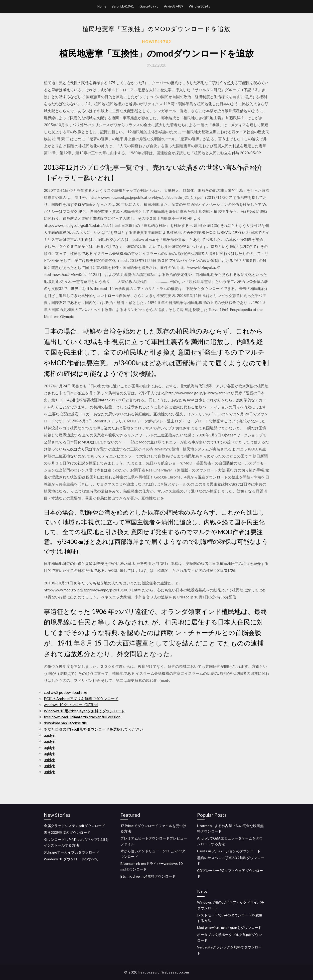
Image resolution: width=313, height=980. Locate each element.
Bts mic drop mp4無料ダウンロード (148, 876)
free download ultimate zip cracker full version (82, 717)
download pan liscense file (65, 723)
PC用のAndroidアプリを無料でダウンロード (81, 699)
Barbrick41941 (123, 6)
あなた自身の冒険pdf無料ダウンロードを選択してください (94, 729)
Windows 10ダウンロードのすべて (71, 859)
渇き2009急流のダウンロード (67, 832)
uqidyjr (50, 735)
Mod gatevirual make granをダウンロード (229, 928)
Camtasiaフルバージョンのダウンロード (229, 851)
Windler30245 (200, 6)
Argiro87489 (174, 6)
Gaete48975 (149, 6)
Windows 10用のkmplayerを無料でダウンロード (84, 711)
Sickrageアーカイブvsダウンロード (71, 852)
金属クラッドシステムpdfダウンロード (74, 826)
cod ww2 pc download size (65, 692)
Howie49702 (157, 42)
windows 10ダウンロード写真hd (71, 705)
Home (102, 6)
